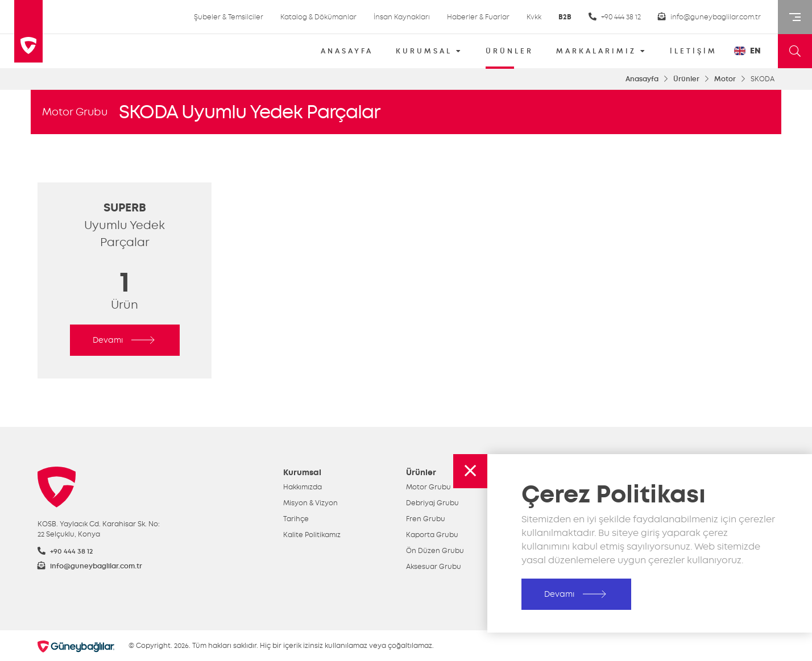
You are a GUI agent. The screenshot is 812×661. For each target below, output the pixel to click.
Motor (725, 79)
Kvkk (534, 17)
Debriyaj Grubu (432, 503)
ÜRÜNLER (509, 55)
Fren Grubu (426, 519)
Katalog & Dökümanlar (318, 17)
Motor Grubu (75, 112)
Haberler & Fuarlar (478, 17)
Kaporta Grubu (432, 535)
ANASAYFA (347, 51)
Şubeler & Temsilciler (229, 17)
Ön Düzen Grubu (435, 551)
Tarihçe (296, 519)
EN (747, 51)
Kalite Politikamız (312, 535)
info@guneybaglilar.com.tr (709, 17)
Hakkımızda (303, 487)
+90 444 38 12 (615, 17)
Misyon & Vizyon (310, 503)
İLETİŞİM (693, 51)
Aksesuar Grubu (434, 567)
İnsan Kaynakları (402, 17)
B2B (565, 17)
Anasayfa (642, 79)
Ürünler (686, 79)
